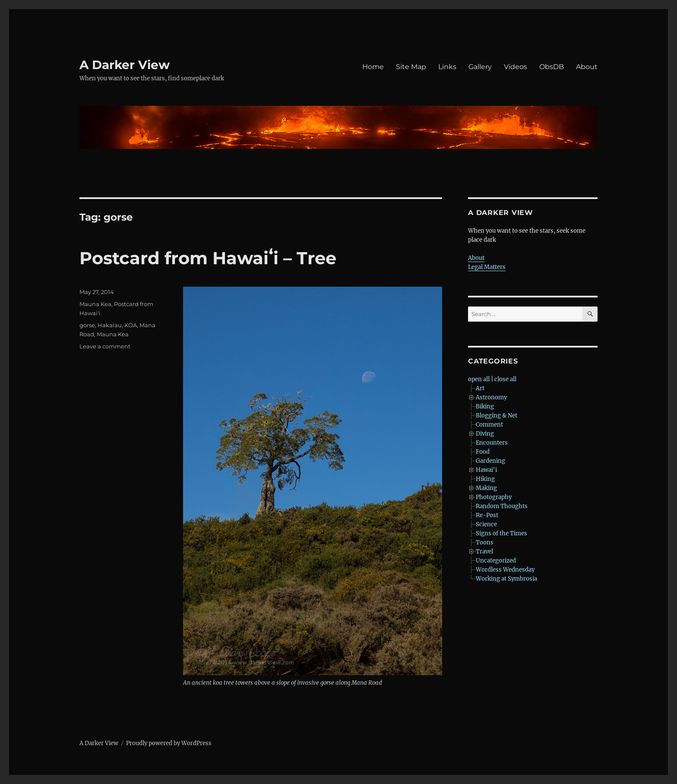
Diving (485, 434)
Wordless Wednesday (505, 570)
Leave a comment (105, 346)
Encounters (492, 443)
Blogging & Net (497, 416)
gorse (87, 325)
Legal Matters (487, 267)
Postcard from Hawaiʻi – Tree (208, 258)
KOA (131, 325)
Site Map (411, 67)
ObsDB (552, 67)
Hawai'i (486, 470)
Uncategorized (496, 561)
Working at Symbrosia (506, 579)
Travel (484, 552)
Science (486, 524)
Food (483, 452)
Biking (485, 406)
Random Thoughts (502, 506)
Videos (516, 67)
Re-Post (487, 515)
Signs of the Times (501, 533)
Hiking (485, 479)
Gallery (480, 67)
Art (480, 388)
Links (447, 67)
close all (505, 379)
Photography (494, 497)
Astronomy (491, 397)
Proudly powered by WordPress (169, 743)
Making (486, 488)
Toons (485, 542)
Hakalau (110, 325)
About (587, 67)
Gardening (490, 461)
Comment (489, 425)
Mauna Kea (95, 304)
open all (479, 379)
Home (373, 67)
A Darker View (125, 65)
